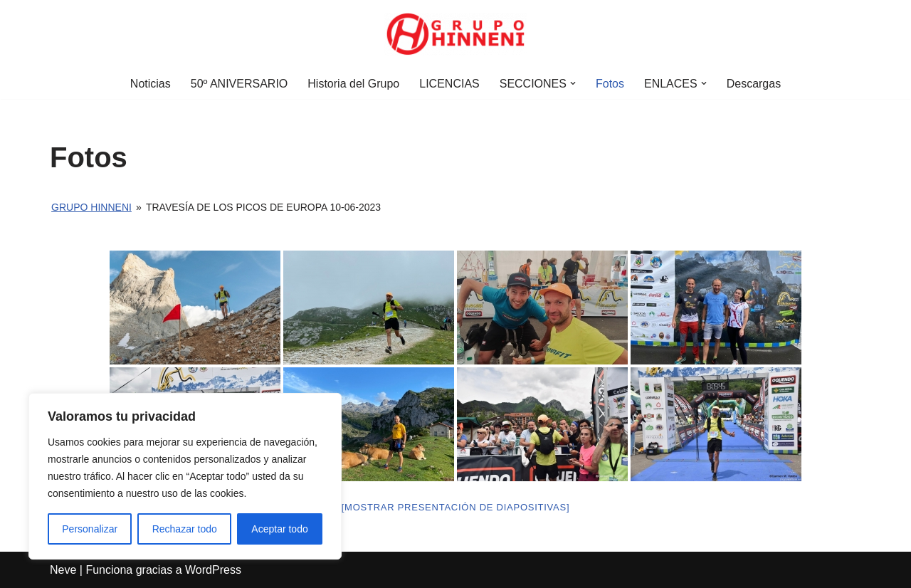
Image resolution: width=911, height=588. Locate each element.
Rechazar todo (185, 529)
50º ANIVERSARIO (239, 84)
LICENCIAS (449, 84)
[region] (185, 476)
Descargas (754, 84)
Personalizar (90, 529)
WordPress (213, 570)
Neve (63, 570)
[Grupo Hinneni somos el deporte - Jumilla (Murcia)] (455, 34)
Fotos (610, 84)
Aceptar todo (279, 529)
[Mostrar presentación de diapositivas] (456, 507)
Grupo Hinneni (91, 207)
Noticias (151, 84)
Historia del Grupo (353, 84)
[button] (573, 83)
